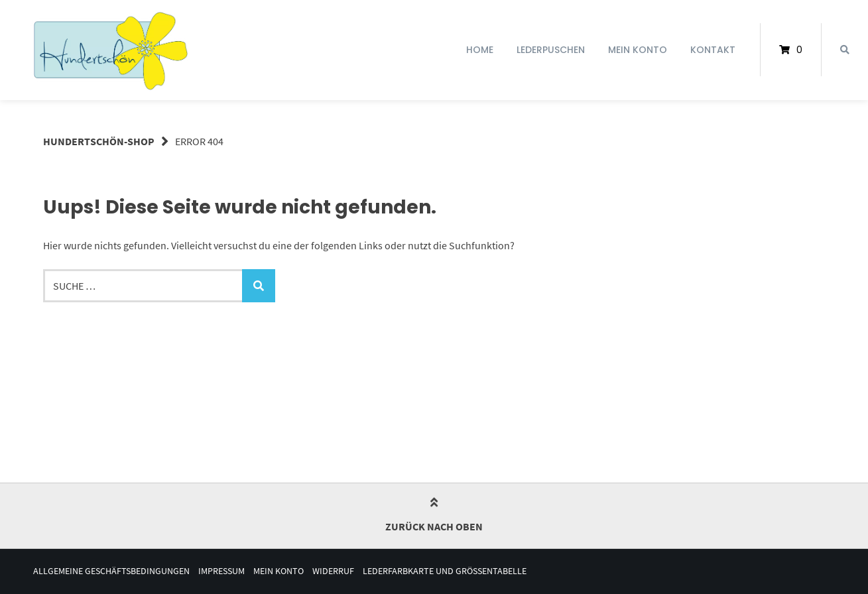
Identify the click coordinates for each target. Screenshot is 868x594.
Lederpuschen (551, 50)
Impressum (221, 571)
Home (480, 50)
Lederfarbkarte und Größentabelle (445, 571)
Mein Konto (638, 50)
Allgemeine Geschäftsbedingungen (111, 571)
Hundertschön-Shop (99, 141)
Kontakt (713, 50)
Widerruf (333, 571)
